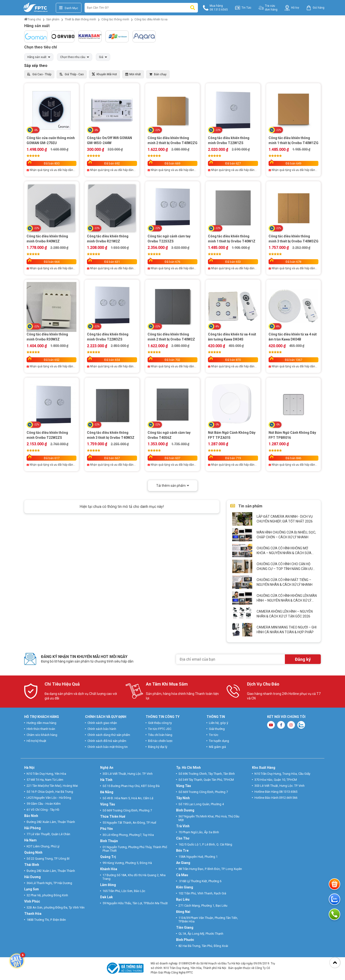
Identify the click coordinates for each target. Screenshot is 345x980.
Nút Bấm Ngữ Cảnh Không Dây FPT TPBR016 (292, 435)
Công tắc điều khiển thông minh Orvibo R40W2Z (47, 239)
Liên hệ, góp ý (218, 723)
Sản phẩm (53, 19)
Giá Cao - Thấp (39, 74)
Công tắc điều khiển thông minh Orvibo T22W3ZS (108, 337)
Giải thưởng (217, 729)
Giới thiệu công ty (160, 723)
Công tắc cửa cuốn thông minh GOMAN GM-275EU (51, 140)
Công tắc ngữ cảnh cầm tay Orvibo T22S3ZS (169, 239)
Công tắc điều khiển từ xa (151, 19)
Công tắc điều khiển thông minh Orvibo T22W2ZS (47, 435)
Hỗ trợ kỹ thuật (36, 741)
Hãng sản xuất (37, 57)
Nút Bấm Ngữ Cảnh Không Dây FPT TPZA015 (232, 435)
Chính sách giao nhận (102, 723)
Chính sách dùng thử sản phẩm (109, 735)
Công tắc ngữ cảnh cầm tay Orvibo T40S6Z (169, 435)
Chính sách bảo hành (102, 729)
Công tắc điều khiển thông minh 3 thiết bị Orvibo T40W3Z (111, 435)
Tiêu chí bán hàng (160, 735)
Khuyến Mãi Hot (104, 74)
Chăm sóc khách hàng (42, 735)
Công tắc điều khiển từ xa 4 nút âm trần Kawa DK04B (293, 337)
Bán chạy (158, 74)
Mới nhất (133, 74)
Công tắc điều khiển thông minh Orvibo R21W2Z (108, 239)
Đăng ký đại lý (158, 747)
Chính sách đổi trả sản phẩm (107, 741)
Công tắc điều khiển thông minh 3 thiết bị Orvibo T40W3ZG (293, 239)
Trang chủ (33, 19)
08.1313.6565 (288, 792)
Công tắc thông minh (115, 19)
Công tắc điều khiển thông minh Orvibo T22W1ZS (229, 140)
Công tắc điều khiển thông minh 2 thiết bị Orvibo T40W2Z (171, 337)
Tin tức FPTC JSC (160, 729)
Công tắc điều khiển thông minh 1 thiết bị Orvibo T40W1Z (232, 239)
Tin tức (214, 735)
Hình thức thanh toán (41, 729)
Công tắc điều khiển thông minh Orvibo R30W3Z (47, 337)
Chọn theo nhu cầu (73, 57)
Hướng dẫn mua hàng (41, 723)
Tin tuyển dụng (219, 741)
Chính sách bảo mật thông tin (108, 747)
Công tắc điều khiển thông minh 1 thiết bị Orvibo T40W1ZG (293, 140)
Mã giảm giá (217, 747)
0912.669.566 (289, 798)
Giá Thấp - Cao (72, 74)
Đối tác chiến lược (160, 741)
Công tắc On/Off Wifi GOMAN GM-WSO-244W (109, 140)
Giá (101, 57)
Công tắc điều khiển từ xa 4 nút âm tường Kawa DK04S (232, 337)
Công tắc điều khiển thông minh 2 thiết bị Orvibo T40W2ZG (172, 140)
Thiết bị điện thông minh (80, 19)
